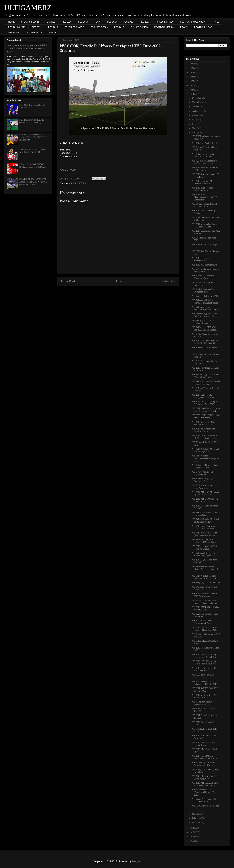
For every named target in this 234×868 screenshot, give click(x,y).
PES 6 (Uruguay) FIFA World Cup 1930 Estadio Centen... (204, 329)
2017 (192, 832)
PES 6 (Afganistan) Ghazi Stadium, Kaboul (203, 322)
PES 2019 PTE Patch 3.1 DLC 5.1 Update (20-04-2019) (205, 784)
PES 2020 (67, 22)
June (194, 124)
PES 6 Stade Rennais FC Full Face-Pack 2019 (204, 205)
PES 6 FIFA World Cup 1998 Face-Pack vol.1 (204, 487)
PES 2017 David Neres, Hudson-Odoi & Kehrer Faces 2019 (206, 410)
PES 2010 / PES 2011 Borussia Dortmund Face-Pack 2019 (205, 629)
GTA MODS (14, 33)
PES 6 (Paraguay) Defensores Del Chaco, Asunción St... (204, 315)
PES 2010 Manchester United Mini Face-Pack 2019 (204, 423)
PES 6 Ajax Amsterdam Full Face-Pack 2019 (204, 800)
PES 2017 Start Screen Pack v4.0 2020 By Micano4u (206, 595)
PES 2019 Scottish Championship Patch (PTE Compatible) (204, 197)
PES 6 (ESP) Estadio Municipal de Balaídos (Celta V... (205, 521)
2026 (192, 64)
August (195, 115)
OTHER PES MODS (74, 27)
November (197, 102)
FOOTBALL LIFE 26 (164, 27)
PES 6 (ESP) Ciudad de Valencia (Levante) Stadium (206, 383)
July (194, 120)
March (195, 814)
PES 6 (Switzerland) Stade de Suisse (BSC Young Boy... (204, 541)
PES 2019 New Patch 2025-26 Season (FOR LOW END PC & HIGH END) (33, 137)
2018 (192, 828)
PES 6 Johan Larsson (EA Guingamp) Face (203, 291)
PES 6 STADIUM (80, 184)
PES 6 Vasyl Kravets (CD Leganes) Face (203, 473)
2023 (192, 77)
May (194, 128)
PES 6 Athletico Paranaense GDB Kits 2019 (203, 676)
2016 (192, 837)
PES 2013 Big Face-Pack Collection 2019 (202, 189)
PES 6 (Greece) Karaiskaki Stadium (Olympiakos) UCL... (206, 554)
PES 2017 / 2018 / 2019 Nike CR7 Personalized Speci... (204, 437)
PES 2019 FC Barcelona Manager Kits (202, 259)
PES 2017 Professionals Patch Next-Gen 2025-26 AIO (32, 151)
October (196, 107)
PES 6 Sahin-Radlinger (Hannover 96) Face (201, 622)
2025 (192, 68)
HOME (11, 22)
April (195, 133)
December (197, 98)
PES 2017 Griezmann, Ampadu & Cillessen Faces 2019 (205, 403)
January (196, 823)
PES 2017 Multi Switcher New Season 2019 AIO (205, 696)
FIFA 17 (184, 27)
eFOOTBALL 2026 (30, 22)
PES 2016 (53, 27)
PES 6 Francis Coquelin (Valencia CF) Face (202, 703)
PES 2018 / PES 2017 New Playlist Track (203, 744)
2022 (192, 81)
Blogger (136, 861)
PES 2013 (145, 22)
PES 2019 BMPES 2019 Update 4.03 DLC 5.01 (205, 608)
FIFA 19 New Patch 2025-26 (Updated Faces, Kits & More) (32, 166)
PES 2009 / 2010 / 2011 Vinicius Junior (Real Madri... (205, 417)
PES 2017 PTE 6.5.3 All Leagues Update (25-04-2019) (206, 493)
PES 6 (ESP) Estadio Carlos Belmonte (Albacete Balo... (204, 577)
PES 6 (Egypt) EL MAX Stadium (206, 583)
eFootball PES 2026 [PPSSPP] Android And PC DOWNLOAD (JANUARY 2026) (33, 182)
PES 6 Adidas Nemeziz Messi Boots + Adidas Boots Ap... (204, 602)
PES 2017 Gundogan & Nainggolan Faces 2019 (203, 396)
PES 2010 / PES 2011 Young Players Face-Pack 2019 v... (205, 656)
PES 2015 (119, 27)
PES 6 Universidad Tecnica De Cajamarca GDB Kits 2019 (205, 683)
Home (119, 281)
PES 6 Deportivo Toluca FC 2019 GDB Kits (204, 669)
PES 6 (98, 22)
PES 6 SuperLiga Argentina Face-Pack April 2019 (203, 764)
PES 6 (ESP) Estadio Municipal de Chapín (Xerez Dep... (205, 450)
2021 (192, 86)
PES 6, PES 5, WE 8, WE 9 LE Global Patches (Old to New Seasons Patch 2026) (27, 49)
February (196, 818)
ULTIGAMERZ (28, 8)
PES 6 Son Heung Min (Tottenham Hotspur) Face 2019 (204, 792)
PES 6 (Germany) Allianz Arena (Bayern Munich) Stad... (205, 376)
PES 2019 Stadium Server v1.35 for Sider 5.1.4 (205, 176)
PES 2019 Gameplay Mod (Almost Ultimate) (203, 182)
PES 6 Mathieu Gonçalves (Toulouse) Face (203, 277)
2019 (192, 94)
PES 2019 (83, 22)
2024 (192, 72)
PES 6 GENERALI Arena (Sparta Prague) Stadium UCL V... (206, 569)
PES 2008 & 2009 (99, 27)
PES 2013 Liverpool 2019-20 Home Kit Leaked (204, 548)
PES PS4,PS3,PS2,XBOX (193, 22)
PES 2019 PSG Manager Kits (204, 265)
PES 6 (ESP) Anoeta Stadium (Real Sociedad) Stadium (204, 534)
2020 (192, 90)
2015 (192, 841)
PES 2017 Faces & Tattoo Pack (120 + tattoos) (205, 169)
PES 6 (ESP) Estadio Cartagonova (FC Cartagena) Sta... (205, 458)
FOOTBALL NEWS (203, 27)
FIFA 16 (53, 33)
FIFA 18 (215, 22)
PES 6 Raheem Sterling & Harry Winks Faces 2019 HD (205, 155)
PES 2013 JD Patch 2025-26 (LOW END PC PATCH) (32, 121)
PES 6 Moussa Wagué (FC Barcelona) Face (203, 480)
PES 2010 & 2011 (17, 27)
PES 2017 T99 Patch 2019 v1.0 (205, 143)
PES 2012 (37, 27)
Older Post (169, 281)
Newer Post (67, 281)
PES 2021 (50, 22)
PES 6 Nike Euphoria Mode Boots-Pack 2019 (203, 778)
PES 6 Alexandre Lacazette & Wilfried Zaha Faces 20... (204, 162)
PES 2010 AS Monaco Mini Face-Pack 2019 (203, 430)
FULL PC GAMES (139, 27)
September (197, 111)
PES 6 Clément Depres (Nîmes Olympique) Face (205, 466)
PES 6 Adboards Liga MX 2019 (205, 296)
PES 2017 (112, 22)
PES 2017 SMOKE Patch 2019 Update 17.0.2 (205, 690)
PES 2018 (128, 22)
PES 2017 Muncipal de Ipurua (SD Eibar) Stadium (205, 225)
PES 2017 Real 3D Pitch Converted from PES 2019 (204, 757)
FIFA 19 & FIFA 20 (165, 22)
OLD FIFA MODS (34, 33)
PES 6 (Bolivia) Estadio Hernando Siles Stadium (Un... (206, 308)
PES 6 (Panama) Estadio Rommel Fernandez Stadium (205, 302)
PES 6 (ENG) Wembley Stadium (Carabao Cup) (205, 514)
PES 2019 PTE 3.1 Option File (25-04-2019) (205, 500)
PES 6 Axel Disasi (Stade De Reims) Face (204, 284)
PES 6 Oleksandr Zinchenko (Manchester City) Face (204, 527)
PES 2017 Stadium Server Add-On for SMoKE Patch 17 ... (205, 342)
